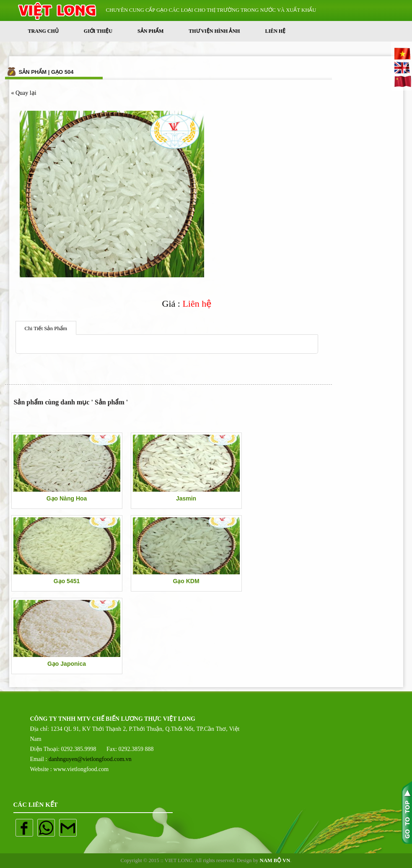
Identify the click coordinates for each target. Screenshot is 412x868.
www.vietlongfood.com (81, 769)
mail (68, 828)
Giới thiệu (98, 31)
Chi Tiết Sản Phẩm (46, 328)
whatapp (46, 828)
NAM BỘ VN (275, 860)
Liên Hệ (275, 31)
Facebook (24, 828)
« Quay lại (24, 93)
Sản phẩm (150, 31)
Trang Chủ (43, 31)
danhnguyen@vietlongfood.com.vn (90, 759)
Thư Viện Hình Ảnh (214, 31)
